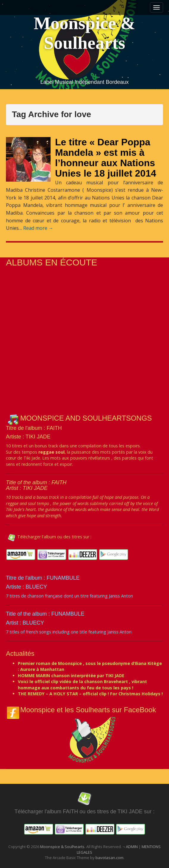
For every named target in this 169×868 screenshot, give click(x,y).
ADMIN (132, 847)
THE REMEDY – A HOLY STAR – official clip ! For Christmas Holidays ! (90, 694)
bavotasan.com (109, 858)
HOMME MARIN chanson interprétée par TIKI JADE (71, 676)
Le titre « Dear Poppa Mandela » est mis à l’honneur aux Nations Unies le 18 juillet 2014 (106, 158)
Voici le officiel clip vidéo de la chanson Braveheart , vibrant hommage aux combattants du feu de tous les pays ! (82, 685)
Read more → (38, 228)
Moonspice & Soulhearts (84, 33)
